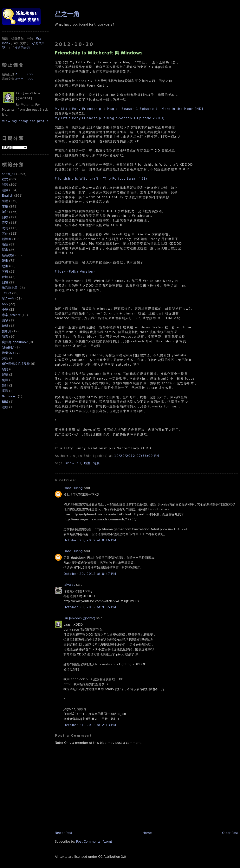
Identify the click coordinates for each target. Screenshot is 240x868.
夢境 (5, 277)
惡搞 (5, 369)
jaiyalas (69, 585)
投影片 (7, 331)
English (8, 196)
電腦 (5, 206)
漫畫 (5, 261)
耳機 (5, 272)
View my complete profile (25, 121)
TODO (6, 293)
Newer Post (63, 833)
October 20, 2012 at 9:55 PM (90, 607)
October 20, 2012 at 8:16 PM (90, 540)
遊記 (5, 385)
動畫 (5, 266)
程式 (5, 179)
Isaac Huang (73, 488)
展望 (5, 375)
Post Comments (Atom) (94, 842)
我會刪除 (8, 347)
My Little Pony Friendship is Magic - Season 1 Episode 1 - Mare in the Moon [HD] (129, 109)
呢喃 (5, 228)
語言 (5, 337)
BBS (5, 402)
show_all (9, 174)
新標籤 (7, 239)
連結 (5, 407)
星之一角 (8, 299)
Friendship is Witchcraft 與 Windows (99, 53)
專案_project (11, 315)
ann (5, 304)
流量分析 (8, 353)
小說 (5, 310)
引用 (5, 201)
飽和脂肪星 (10, 288)
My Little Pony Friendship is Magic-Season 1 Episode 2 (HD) (110, 118)
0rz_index (9, 396)
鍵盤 (5, 326)
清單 (5, 320)
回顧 (5, 217)
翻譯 (5, 380)
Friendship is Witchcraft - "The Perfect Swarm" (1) (101, 179)
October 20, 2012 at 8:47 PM (90, 574)
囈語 (5, 244)
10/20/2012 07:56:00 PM (137, 456)
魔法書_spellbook (15, 342)
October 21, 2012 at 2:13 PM (90, 725)
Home (147, 833)
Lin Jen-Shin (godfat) (79, 618)
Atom (19, 74)
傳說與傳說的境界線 (16, 364)
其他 (5, 234)
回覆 (5, 282)
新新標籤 (8, 255)
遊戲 (5, 190)
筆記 (5, 212)
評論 (5, 358)
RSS (30, 74)
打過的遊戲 (22, 48)
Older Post (230, 833)
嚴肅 (5, 250)
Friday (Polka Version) (75, 272)
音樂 (5, 223)
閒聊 (5, 185)
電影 (5, 391)
